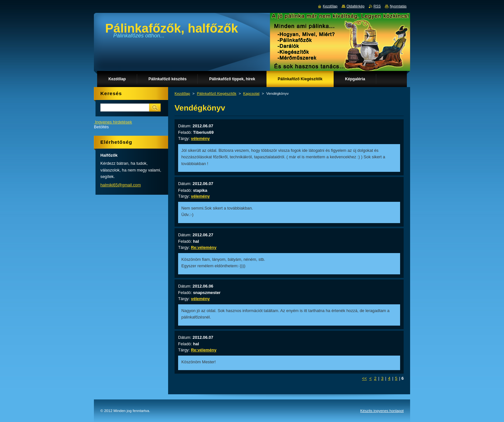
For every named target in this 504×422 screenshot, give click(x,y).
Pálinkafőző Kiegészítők (217, 93)
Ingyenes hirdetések (114, 122)
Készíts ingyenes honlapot (382, 411)
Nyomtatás (398, 6)
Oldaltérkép (356, 6)
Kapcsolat (252, 93)
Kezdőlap (182, 93)
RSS (377, 6)
